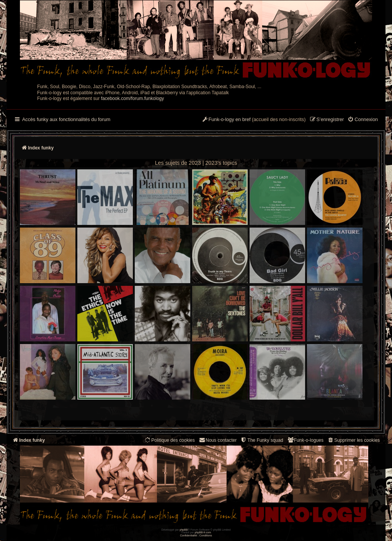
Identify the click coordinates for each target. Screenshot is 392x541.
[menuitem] (363, 120)
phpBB (184, 530)
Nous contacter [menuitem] (218, 440)
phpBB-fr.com (203, 532)
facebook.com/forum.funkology (133, 98)
